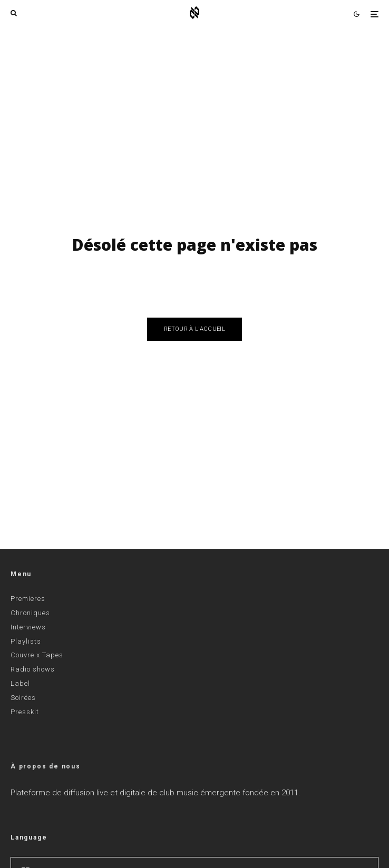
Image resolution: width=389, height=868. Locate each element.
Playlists (26, 641)
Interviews (28, 627)
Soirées (23, 698)
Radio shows (33, 669)
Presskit (25, 712)
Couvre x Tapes (37, 655)
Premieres (28, 599)
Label (20, 683)
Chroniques (30, 613)
